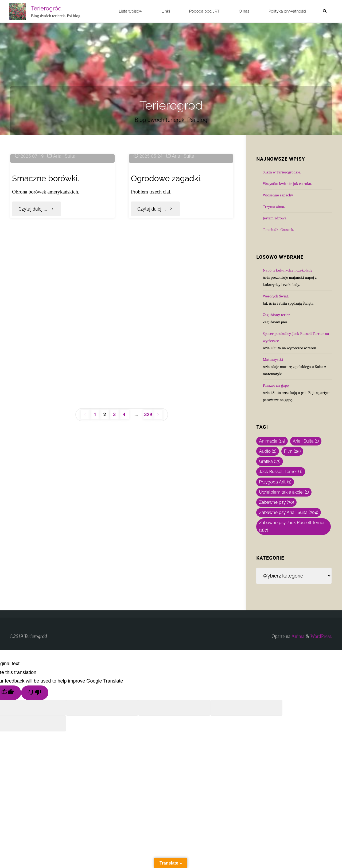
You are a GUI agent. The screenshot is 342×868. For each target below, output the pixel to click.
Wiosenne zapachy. (278, 195)
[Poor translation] (35, 758)
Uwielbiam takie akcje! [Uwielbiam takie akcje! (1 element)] (284, 492)
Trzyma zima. (274, 207)
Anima (298, 702)
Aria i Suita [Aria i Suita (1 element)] (306, 441)
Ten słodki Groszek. (278, 230)
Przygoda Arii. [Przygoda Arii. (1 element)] (275, 482)
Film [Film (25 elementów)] (292, 451)
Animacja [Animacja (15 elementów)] (272, 441)
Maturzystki (273, 359)
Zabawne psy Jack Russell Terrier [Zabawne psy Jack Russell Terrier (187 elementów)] (292, 526)
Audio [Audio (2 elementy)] (268, 451)
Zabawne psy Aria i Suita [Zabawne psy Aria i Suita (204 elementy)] (288, 512)
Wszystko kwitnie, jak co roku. (287, 184)
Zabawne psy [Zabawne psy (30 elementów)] (276, 502)
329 (149, 645)
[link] (324, 12)
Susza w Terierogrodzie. (282, 172)
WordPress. (321, 702)
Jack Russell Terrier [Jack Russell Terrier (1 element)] (281, 472)
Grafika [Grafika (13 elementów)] (270, 461)
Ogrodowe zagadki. (168, 255)
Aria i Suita (66, 232)
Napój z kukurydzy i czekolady (287, 270)
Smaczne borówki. (47, 255)
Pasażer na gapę (276, 385)
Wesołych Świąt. (276, 296)
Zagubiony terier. (276, 315)
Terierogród (47, 8)
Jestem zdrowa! (275, 218)
